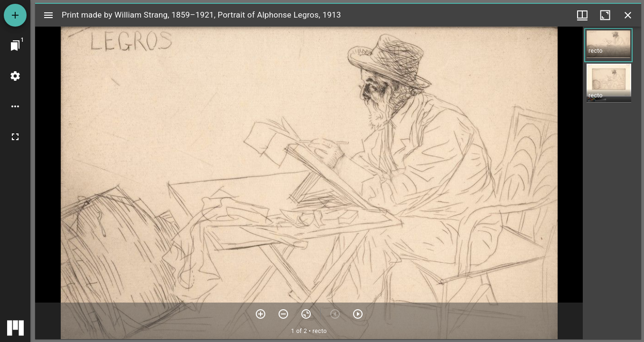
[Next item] (358, 314)
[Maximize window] (605, 15)
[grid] (612, 183)
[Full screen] (15, 137)
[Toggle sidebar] (48, 15)
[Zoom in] (261, 314)
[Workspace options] (15, 106)
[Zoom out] (283, 314)
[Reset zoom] (306, 314)
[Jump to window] (15, 46)
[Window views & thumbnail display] (582, 15)
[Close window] (628, 15)
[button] (608, 45)
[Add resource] (15, 15)
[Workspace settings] (15, 76)
